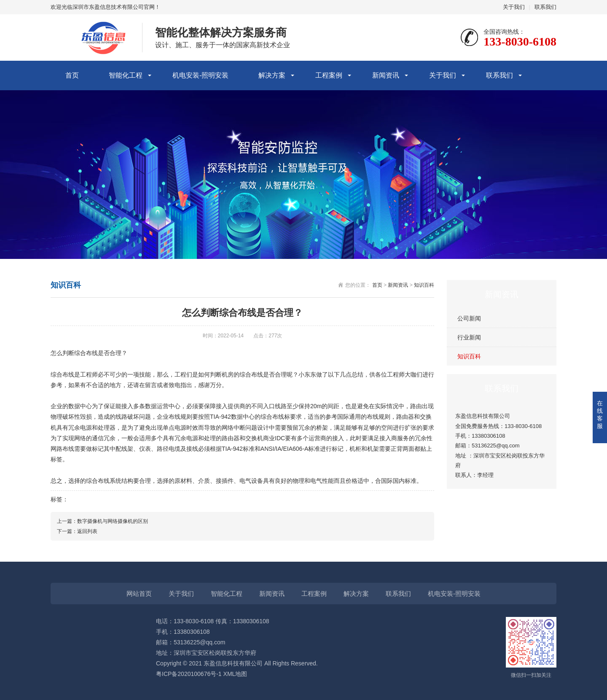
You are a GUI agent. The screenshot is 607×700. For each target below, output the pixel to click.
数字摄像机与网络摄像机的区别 (113, 521)
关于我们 (514, 7)
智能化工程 (126, 75)
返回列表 (87, 531)
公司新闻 (469, 318)
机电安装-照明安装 (200, 75)
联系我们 (545, 7)
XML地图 (235, 674)
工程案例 (329, 75)
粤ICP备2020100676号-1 (189, 674)
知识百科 (469, 356)
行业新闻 (469, 337)
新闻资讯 (386, 75)
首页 (72, 75)
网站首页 (139, 594)
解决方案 (272, 75)
